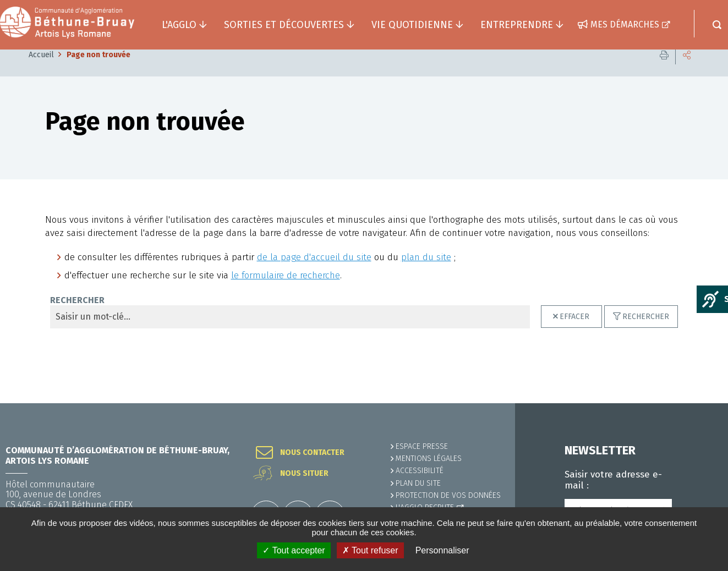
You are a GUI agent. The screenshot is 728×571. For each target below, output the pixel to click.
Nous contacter (312, 453)
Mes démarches (625, 24)
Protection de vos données (448, 495)
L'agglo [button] (179, 25)
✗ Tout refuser (370, 550)
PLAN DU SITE (418, 483)
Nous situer (304, 474)
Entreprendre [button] (517, 25)
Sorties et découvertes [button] (284, 25)
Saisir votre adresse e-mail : (613, 480)
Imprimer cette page (664, 71)
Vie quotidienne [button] (412, 25)
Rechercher (646, 333)
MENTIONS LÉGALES (429, 459)
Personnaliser (442, 550)
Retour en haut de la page (695, 404)
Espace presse (422, 447)
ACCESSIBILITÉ (420, 471)
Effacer (574, 333)
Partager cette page (687, 71)
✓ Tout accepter (294, 550)
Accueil (41, 71)
